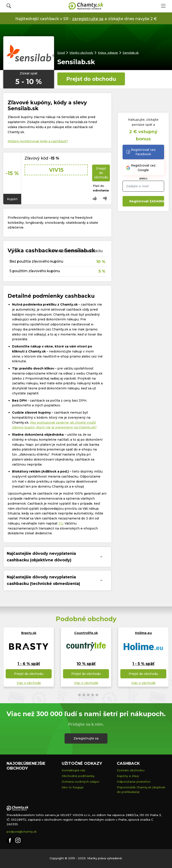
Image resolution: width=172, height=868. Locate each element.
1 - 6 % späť (29, 664)
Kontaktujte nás (74, 770)
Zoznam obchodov (131, 770)
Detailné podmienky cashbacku (77, 251)
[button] (75, 695)
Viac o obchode (29, 683)
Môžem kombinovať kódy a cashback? (38, 141)
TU (61, 523)
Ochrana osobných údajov (81, 782)
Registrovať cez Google (141, 168)
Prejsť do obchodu (91, 79)
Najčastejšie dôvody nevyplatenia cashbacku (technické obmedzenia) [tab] (43, 580)
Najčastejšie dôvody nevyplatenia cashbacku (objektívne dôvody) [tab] (41, 557)
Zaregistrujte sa (86, 738)
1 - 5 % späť (143, 664)
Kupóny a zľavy (128, 776)
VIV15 (56, 170)
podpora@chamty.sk (22, 832)
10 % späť (86, 664)
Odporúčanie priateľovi (134, 782)
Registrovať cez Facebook (141, 152)
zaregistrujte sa (88, 19)
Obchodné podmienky (78, 776)
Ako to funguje (73, 787)
